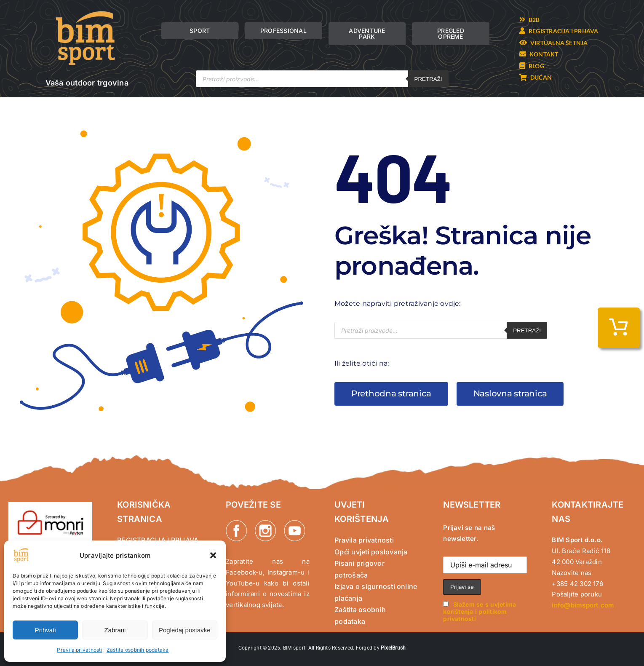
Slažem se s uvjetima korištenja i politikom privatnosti (480, 611)
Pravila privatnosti (80, 650)
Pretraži (428, 79)
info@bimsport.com (583, 605)
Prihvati (45, 630)
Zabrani (115, 630)
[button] (213, 555)
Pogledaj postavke (185, 630)
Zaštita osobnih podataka (138, 650)
